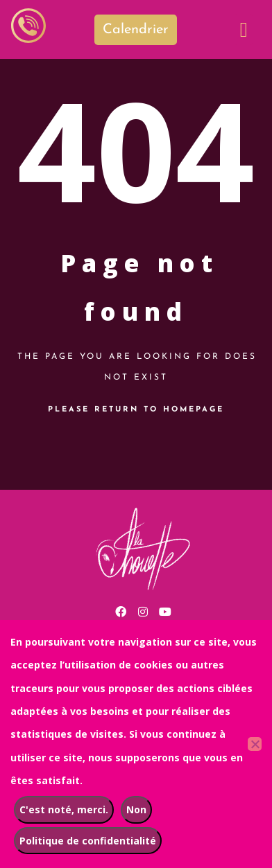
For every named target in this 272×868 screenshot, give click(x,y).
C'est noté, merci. (64, 809)
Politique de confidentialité (88, 841)
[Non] (255, 744)
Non (136, 809)
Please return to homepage (136, 410)
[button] (244, 29)
